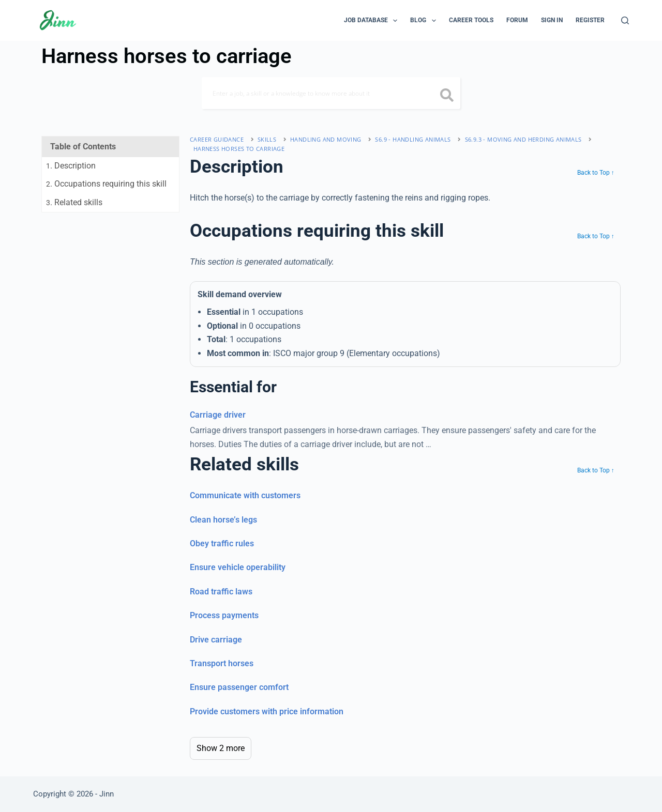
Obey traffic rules (222, 543)
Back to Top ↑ (596, 173)
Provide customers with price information (267, 711)
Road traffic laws (221, 592)
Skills (267, 139)
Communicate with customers (245, 495)
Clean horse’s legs (223, 520)
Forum (517, 20)
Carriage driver (218, 415)
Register (590, 20)
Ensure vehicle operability (238, 567)
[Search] (625, 20)
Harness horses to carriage (239, 149)
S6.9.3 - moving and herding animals (523, 139)
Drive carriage (216, 640)
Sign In (552, 20)
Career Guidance (217, 139)
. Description (71, 166)
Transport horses (222, 663)
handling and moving (326, 139)
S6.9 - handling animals (413, 139)
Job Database (373, 21)
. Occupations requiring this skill (106, 184)
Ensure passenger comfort (239, 687)
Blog (425, 21)
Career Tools (471, 20)
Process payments (224, 615)
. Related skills (74, 202)
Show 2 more (221, 748)
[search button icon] (447, 96)
